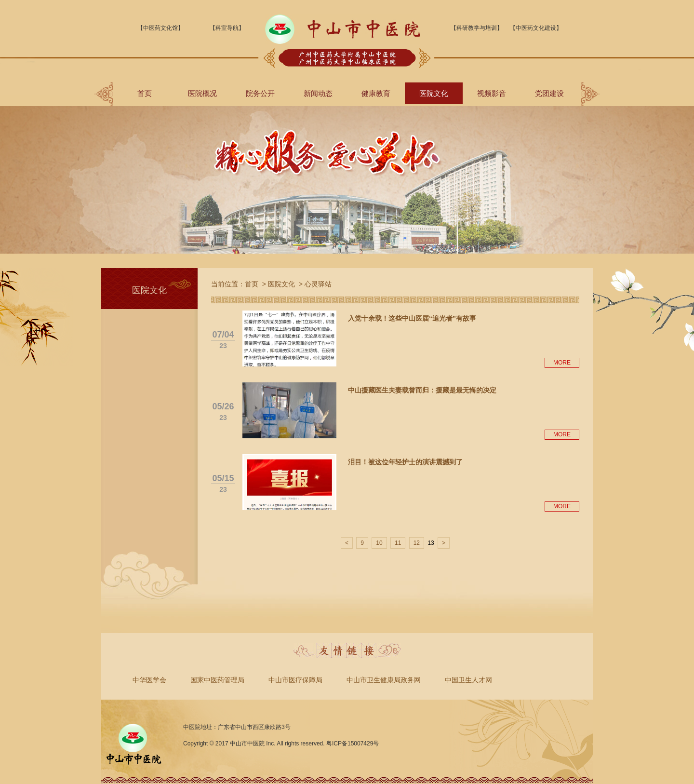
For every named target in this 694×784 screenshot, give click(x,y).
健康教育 (376, 93)
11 (398, 543)
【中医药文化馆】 (160, 28)
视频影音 (492, 93)
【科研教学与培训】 (477, 28)
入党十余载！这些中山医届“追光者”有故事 (412, 318)
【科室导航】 (227, 28)
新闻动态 (318, 93)
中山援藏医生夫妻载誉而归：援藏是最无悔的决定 (422, 390)
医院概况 (202, 93)
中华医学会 (149, 680)
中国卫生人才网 (468, 680)
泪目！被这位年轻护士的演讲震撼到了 (405, 462)
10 (379, 543)
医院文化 (434, 93)
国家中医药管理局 (217, 680)
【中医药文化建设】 (536, 28)
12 (417, 543)
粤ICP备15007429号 (353, 743)
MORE (562, 363)
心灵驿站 (318, 284)
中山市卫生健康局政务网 (384, 680)
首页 (145, 93)
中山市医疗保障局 (295, 680)
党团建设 (549, 93)
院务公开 (260, 93)
